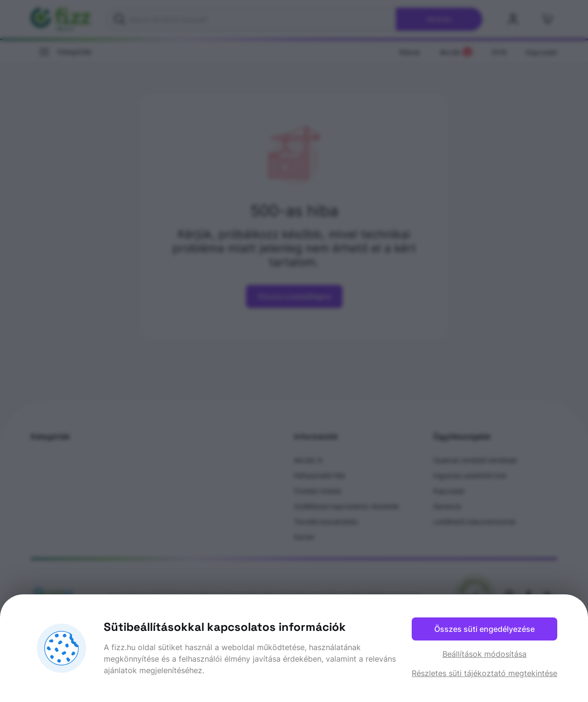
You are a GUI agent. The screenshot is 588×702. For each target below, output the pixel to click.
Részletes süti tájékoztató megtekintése (484, 673)
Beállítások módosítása (484, 654)
